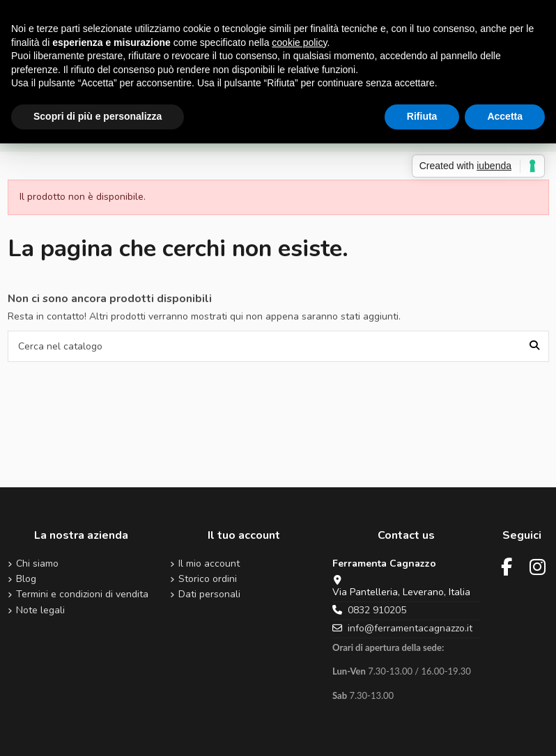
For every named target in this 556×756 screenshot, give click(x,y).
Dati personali (209, 595)
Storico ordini (208, 580)
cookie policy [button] (299, 42)
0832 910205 (377, 610)
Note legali (40, 611)
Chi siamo (37, 564)
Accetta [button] (505, 116)
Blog (26, 580)
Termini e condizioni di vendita (82, 595)
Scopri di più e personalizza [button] (98, 116)
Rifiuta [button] (422, 116)
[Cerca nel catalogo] (534, 346)
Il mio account (209, 564)
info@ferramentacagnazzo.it (410, 628)
